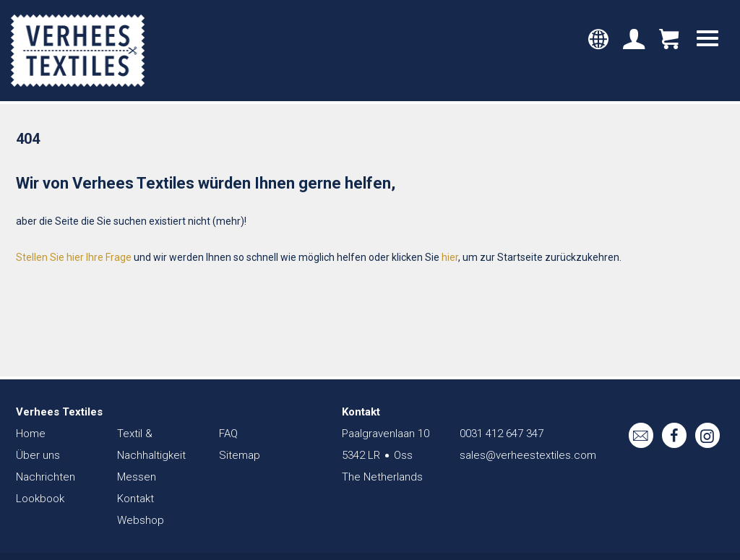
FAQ (228, 434)
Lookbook (40, 499)
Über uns (38, 455)
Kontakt (135, 499)
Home (31, 434)
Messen (137, 477)
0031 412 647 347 (502, 434)
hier (450, 257)
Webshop (141, 520)
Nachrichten (46, 477)
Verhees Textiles (78, 51)
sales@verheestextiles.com (528, 455)
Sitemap (240, 455)
